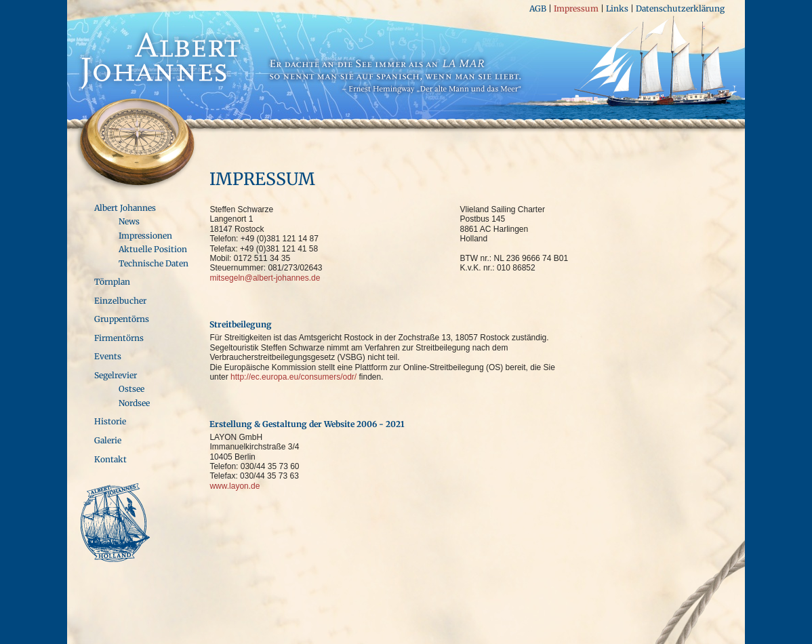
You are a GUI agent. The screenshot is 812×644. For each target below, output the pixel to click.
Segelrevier (116, 375)
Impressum (576, 8)
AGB (538, 8)
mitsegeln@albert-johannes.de (265, 278)
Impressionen (145, 236)
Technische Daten (154, 263)
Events (108, 356)
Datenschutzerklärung (680, 8)
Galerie (108, 440)
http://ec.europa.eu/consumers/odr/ (293, 377)
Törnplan (112, 282)
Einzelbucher (120, 301)
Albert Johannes (125, 208)
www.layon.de (235, 486)
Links (617, 8)
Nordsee (134, 403)
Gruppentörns (122, 319)
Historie (110, 421)
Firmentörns (119, 338)
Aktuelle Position (153, 249)
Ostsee (131, 389)
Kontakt (110, 459)
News (129, 221)
